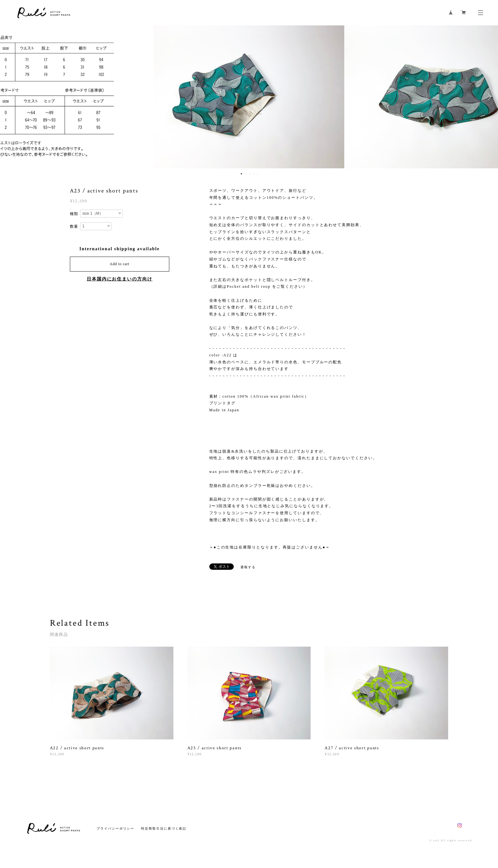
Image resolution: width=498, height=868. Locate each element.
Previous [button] (10, 97)
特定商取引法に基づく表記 (164, 828)
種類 (74, 214)
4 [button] (254, 174)
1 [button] (241, 174)
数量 (74, 226)
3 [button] (250, 174)
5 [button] (258, 174)
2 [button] (246, 174)
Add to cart (119, 264)
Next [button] (488, 97)
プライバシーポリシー (115, 828)
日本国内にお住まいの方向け (120, 279)
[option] (249, 97)
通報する (248, 567)
